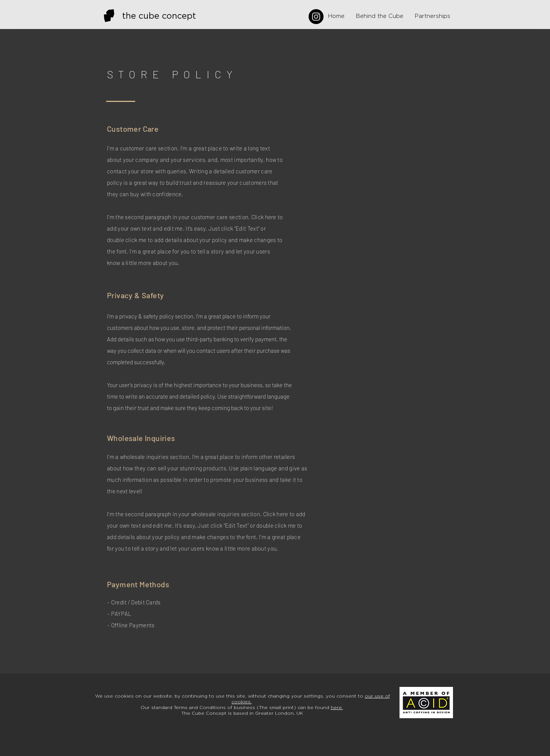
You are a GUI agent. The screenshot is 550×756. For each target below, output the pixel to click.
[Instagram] (316, 17)
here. (337, 708)
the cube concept (159, 16)
